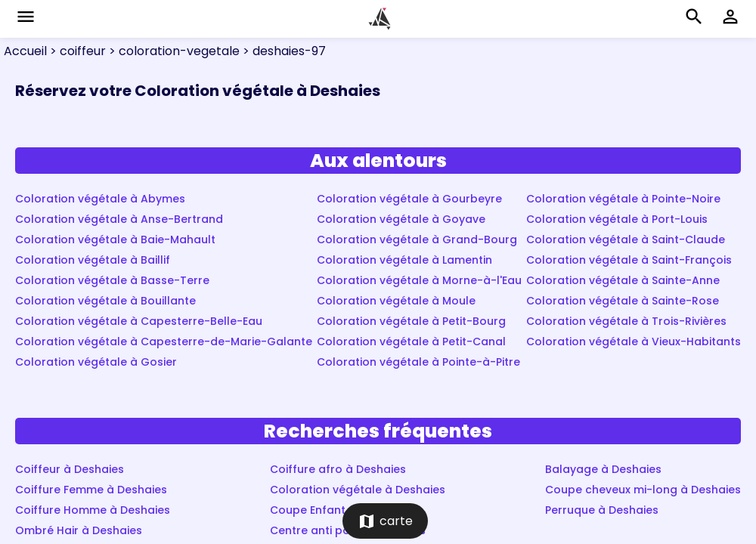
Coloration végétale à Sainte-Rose (623, 301)
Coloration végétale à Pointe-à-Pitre (418, 362)
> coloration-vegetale (173, 51)
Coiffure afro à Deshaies (338, 469)
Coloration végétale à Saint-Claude (626, 240)
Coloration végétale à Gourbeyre (409, 199)
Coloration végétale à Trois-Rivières (626, 321)
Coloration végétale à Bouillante (105, 301)
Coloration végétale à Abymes (100, 199)
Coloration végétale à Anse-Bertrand (119, 219)
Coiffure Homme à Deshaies (93, 510)
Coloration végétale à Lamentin (404, 260)
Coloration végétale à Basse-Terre (112, 280)
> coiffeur (76, 51)
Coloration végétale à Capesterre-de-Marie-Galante (164, 342)
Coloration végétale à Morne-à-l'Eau (419, 280)
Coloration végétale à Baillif (93, 260)
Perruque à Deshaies (602, 510)
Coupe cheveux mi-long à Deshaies (643, 490)
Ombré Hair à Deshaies (79, 530)
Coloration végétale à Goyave (401, 219)
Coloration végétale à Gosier (96, 362)
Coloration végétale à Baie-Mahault (115, 240)
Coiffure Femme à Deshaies (91, 490)
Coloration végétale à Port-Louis (617, 219)
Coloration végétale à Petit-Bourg (411, 321)
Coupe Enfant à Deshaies (339, 510)
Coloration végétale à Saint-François (629, 260)
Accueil (25, 51)
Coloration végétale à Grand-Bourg (417, 240)
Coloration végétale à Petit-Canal (411, 342)
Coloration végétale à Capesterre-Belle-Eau (139, 321)
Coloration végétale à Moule (396, 301)
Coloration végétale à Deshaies (358, 490)
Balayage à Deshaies (603, 469)
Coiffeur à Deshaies (70, 469)
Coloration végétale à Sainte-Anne (623, 280)
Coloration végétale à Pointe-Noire (623, 199)
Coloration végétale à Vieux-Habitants (634, 342)
